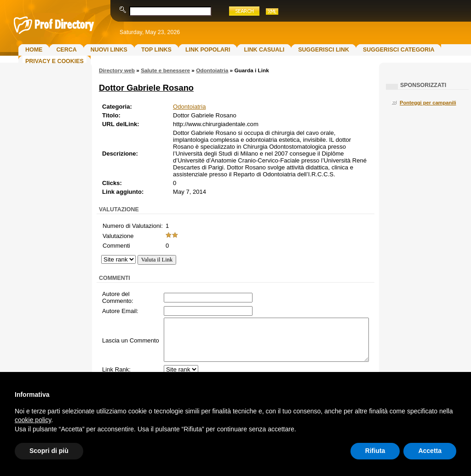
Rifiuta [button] (375, 451)
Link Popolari (208, 50)
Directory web (117, 70)
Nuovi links (109, 50)
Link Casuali (264, 50)
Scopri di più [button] (49, 451)
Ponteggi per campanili (428, 103)
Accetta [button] (430, 451)
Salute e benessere (165, 70)
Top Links (156, 50)
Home (34, 50)
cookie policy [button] (33, 420)
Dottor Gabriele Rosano (146, 88)
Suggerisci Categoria (399, 50)
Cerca (66, 50)
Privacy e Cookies (55, 61)
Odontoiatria (212, 70)
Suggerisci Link (324, 50)
